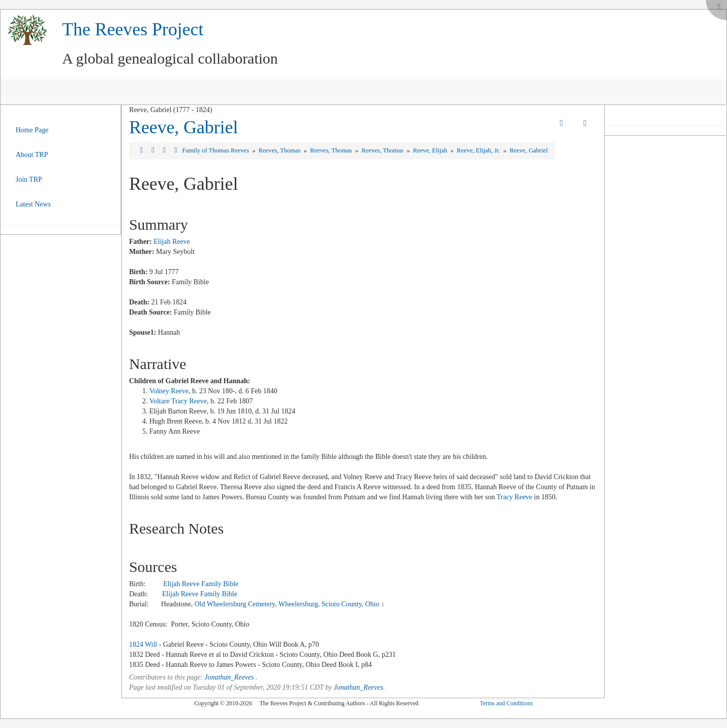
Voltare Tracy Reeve (178, 401)
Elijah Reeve (172, 242)
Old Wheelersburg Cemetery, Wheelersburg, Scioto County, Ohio (287, 604)
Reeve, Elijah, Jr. (479, 150)
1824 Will (143, 644)
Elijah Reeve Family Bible (201, 584)
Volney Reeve (169, 391)
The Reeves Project (133, 29)
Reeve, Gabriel (184, 127)
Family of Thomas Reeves (216, 150)
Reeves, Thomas (280, 150)
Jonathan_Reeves (229, 677)
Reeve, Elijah (431, 150)
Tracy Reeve (515, 497)
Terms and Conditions (506, 703)
